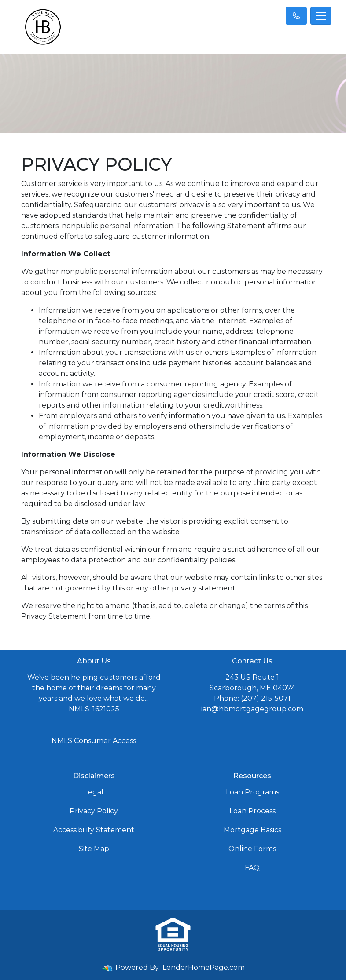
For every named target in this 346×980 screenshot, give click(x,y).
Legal (94, 792)
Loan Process (252, 811)
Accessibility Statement (94, 830)
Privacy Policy (94, 811)
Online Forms (252, 849)
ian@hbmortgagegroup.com (252, 709)
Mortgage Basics (252, 830)
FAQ (252, 868)
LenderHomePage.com (204, 967)
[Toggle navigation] (321, 16)
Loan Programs (252, 792)
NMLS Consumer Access (94, 741)
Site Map (94, 849)
